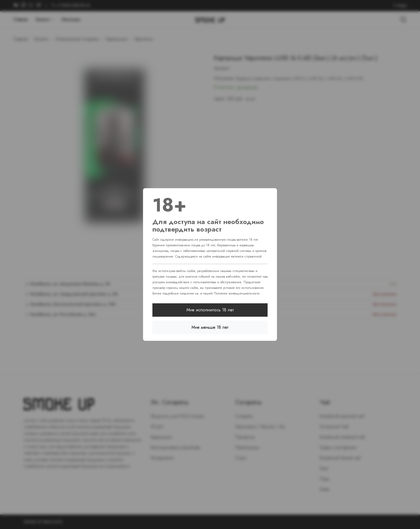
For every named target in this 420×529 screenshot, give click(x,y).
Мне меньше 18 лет (210, 327)
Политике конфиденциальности (237, 293)
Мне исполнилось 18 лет (210, 310)
